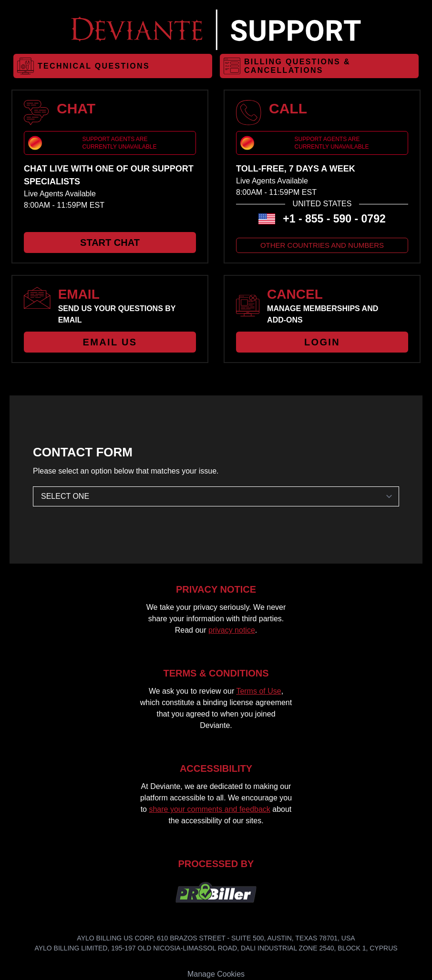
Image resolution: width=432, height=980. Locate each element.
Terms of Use (258, 691)
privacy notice (232, 630)
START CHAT (110, 242)
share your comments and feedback (209, 809)
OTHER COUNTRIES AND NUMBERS (322, 245)
